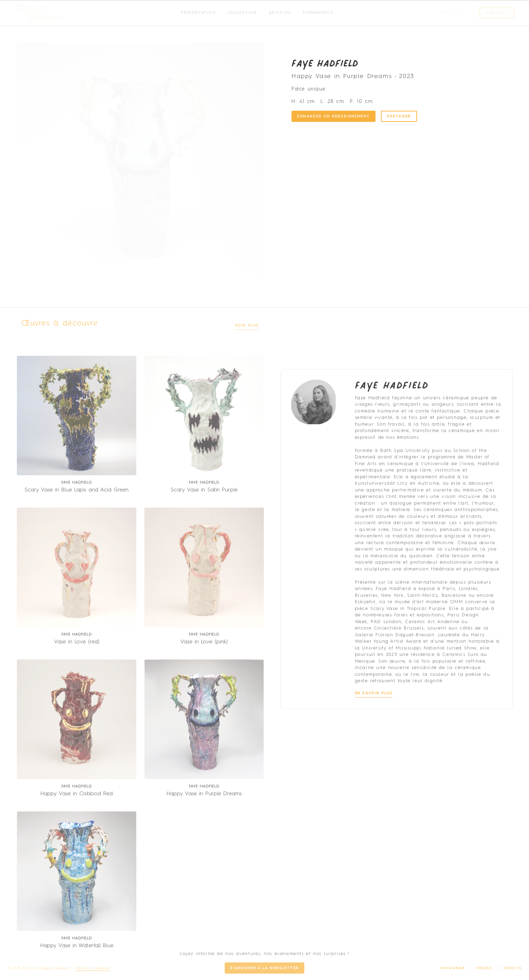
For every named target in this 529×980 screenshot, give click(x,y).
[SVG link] (39, 13)
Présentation (198, 13)
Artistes (280, 13)
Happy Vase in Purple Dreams (204, 868)
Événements (318, 13)
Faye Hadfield (325, 65)
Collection (242, 13)
